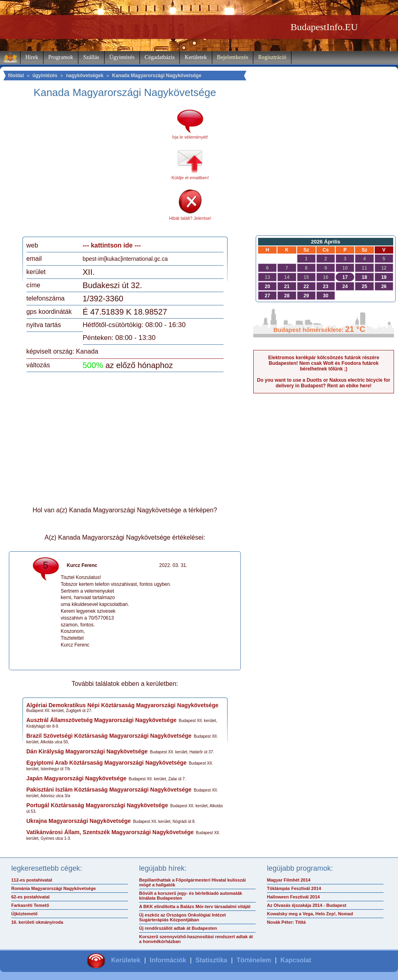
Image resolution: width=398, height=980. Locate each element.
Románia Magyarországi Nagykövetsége (53, 888)
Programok (61, 57)
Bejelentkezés (233, 57)
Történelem (254, 960)
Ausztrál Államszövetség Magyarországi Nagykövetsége (102, 720)
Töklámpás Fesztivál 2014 (294, 888)
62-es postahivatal (30, 897)
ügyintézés (45, 76)
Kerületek (196, 57)
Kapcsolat (296, 960)
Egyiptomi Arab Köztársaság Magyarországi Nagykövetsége (107, 763)
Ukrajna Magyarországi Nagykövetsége (79, 821)
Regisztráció (272, 57)
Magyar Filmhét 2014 (289, 880)
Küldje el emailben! (190, 178)
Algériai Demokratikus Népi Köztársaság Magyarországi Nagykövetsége (123, 705)
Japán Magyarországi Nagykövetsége (77, 778)
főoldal (16, 76)
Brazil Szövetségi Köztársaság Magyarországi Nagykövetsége (109, 736)
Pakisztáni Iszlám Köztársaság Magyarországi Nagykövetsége (109, 790)
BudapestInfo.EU (324, 27)
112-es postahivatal (32, 880)
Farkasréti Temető (30, 905)
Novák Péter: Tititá (286, 922)
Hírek (32, 57)
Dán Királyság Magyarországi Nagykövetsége (87, 751)
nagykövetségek (85, 76)
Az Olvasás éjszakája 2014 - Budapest (307, 905)
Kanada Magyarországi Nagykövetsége (157, 76)
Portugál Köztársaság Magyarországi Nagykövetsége (97, 805)
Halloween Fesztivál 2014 (293, 897)
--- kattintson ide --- (112, 245)
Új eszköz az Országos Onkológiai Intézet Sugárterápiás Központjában (183, 917)
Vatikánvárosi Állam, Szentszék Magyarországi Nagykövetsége (110, 832)
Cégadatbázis (160, 57)
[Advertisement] (94, 170)
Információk (168, 960)
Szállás (91, 57)
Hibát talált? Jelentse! (190, 218)
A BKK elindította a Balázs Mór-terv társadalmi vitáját (195, 906)
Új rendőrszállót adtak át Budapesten (178, 928)
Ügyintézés (122, 57)
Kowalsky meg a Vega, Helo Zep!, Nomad (310, 914)
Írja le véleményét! (190, 137)
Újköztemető (24, 914)
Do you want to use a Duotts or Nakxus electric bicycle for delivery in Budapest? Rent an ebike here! (323, 383)
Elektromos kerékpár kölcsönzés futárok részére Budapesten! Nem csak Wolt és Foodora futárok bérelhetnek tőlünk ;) (324, 363)
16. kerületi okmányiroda (37, 922)
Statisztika (211, 960)
